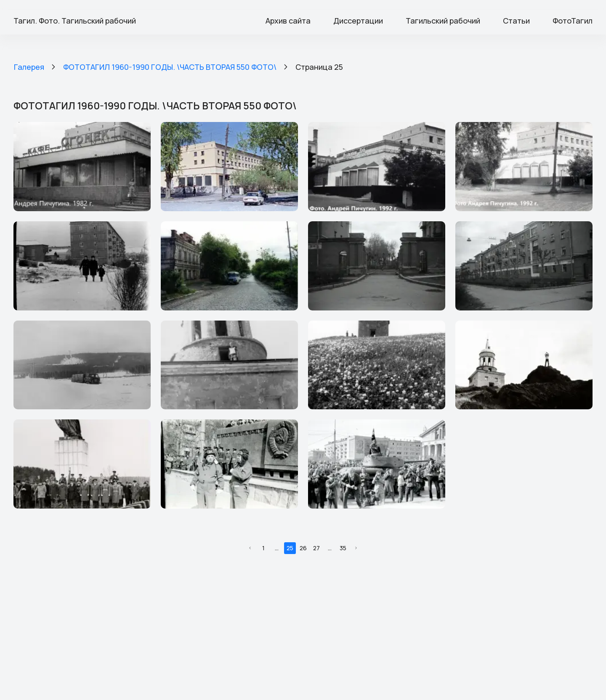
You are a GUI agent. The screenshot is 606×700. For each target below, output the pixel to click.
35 (343, 548)
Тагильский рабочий (443, 21)
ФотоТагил (573, 21)
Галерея (29, 67)
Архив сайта (288, 21)
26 (303, 548)
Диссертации (358, 21)
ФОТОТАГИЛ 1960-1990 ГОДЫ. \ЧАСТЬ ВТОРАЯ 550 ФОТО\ (170, 67)
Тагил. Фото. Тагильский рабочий (75, 21)
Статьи (516, 21)
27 (316, 548)
